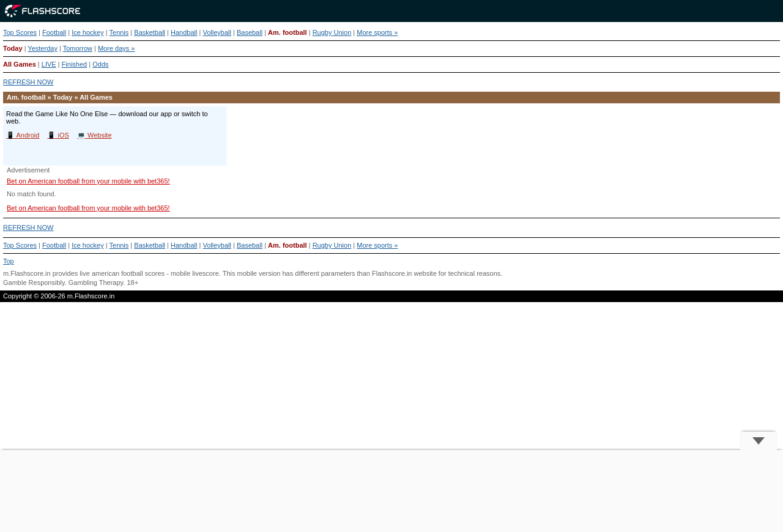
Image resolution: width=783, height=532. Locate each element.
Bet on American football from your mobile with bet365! (88, 181)
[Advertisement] (391, 491)
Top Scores (20, 32)
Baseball (250, 32)
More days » (117, 48)
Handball (184, 32)
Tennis (119, 32)
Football (54, 32)
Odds (100, 64)
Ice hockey (88, 32)
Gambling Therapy (96, 283)
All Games (20, 64)
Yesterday (43, 48)
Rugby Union (332, 32)
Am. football (288, 32)
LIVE (49, 64)
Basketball (150, 32)
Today (13, 48)
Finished (75, 64)
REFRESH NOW (28, 82)
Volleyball (217, 32)
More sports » (377, 32)
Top (9, 261)
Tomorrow (78, 48)
